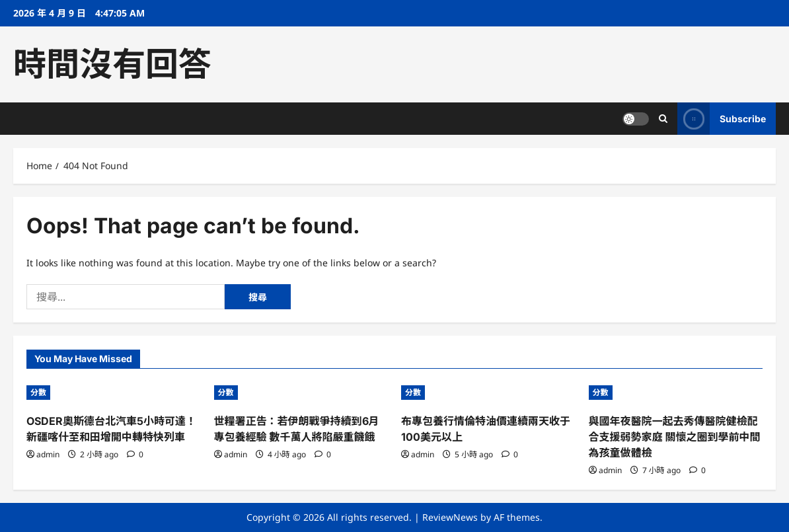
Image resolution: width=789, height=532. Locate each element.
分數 (38, 392)
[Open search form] (663, 119)
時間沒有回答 (112, 64)
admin (48, 454)
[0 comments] (135, 454)
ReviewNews (450, 517)
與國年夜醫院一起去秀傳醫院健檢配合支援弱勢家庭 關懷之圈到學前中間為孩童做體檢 (675, 437)
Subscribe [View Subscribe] (722, 119)
